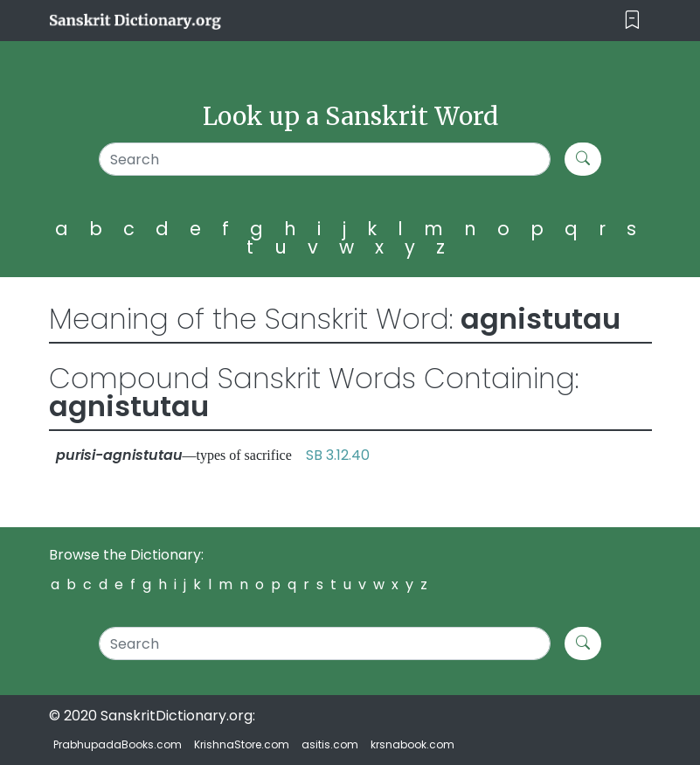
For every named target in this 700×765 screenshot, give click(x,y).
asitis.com (330, 744)
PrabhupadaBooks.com (118, 744)
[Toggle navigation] (632, 21)
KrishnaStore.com (242, 744)
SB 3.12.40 (338, 455)
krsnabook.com (412, 744)
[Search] (325, 159)
